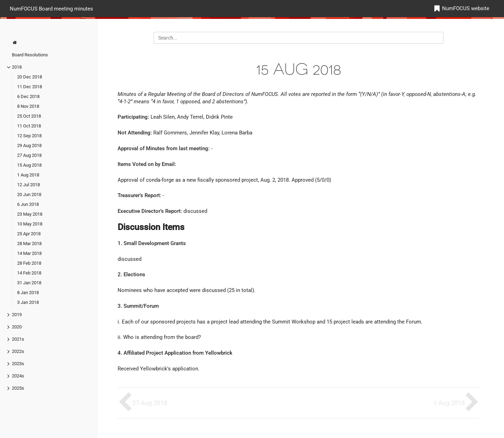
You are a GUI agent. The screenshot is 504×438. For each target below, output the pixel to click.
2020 (17, 327)
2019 (17, 315)
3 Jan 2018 (28, 302)
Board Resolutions (30, 55)
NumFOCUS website (466, 8)
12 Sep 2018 (29, 136)
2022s (18, 351)
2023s (18, 364)
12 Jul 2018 (29, 185)
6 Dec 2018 (28, 96)
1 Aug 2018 (28, 175)
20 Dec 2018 (30, 77)
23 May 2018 (30, 214)
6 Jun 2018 (28, 204)
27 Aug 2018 (29, 155)
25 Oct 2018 (29, 116)
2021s (18, 339)
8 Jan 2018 (28, 293)
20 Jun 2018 (29, 194)
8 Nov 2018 (28, 106)
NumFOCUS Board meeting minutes (51, 8)
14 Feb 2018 (29, 273)
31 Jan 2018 (29, 283)
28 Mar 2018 (29, 244)
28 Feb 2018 (29, 263)
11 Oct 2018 (29, 126)
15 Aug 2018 (29, 165)
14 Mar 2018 (29, 253)
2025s (18, 388)
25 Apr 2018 (29, 234)
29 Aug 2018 (29, 145)
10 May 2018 (30, 224)
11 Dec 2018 (30, 87)
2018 (17, 67)
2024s (18, 376)
